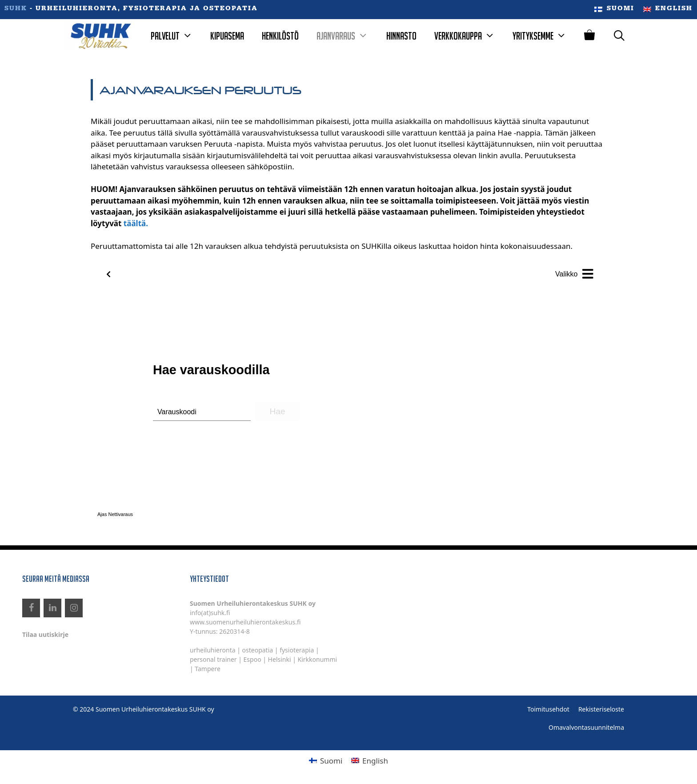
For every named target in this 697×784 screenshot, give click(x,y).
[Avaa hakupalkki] (619, 36)
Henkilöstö (280, 36)
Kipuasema (227, 36)
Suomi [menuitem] (331, 761)
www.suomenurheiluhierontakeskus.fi (245, 622)
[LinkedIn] (52, 608)
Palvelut (176, 36)
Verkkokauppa (469, 36)
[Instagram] (74, 608)
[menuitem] (614, 10)
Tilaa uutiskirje (45, 634)
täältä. (136, 223)
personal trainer (213, 659)
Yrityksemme (544, 36)
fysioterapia (297, 650)
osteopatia (258, 650)
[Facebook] (31, 608)
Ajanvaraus (347, 36)
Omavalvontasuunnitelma (586, 727)
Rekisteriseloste (601, 709)
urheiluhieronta (213, 650)
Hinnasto (401, 36)
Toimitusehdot (548, 709)
